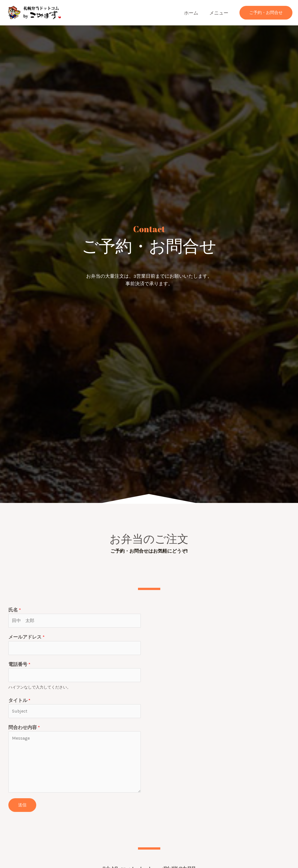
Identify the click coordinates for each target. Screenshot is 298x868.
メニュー (220, 13)
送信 (22, 810)
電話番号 (19, 667)
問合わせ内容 (24, 733)
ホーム (194, 13)
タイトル (19, 704)
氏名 (15, 610)
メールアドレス (26, 638)
